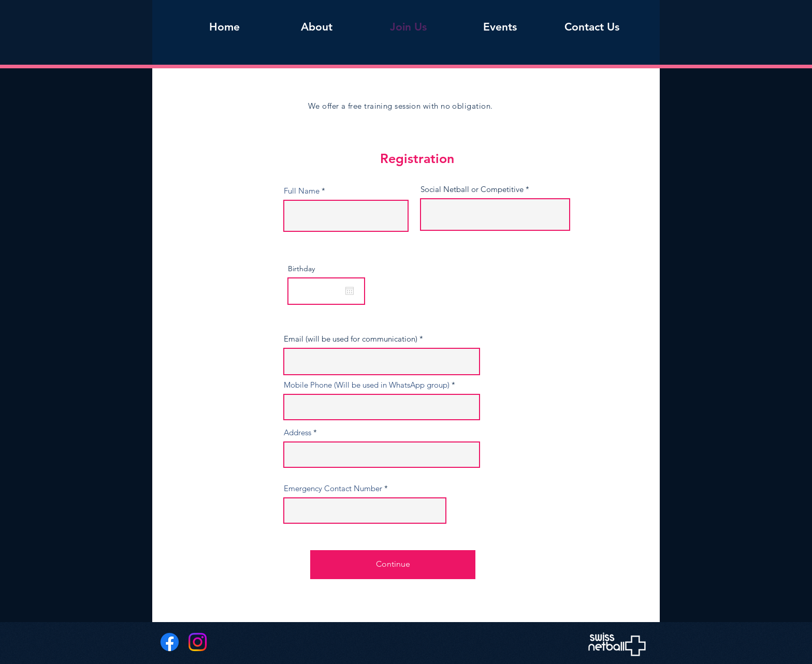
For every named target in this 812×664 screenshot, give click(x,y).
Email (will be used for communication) (351, 339)
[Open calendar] (350, 291)
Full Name (302, 191)
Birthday (301, 269)
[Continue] (393, 565)
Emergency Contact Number (333, 488)
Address (298, 432)
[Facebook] (170, 642)
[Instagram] (198, 642)
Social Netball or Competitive (472, 189)
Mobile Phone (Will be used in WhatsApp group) (367, 385)
